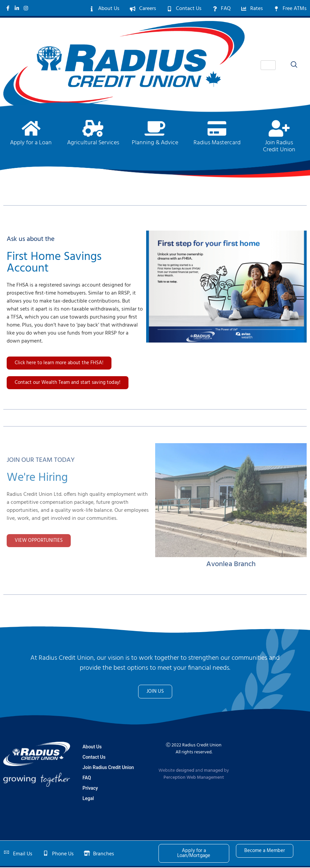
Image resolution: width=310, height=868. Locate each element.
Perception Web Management (194, 778)
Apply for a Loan (31, 143)
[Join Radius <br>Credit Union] (279, 129)
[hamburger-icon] (268, 66)
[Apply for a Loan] (31, 129)
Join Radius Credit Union (279, 147)
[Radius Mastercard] (217, 129)
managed (213, 771)
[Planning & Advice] (155, 129)
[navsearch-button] (291, 66)
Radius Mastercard (217, 143)
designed (185, 771)
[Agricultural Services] (93, 129)
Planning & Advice (155, 143)
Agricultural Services (93, 143)
